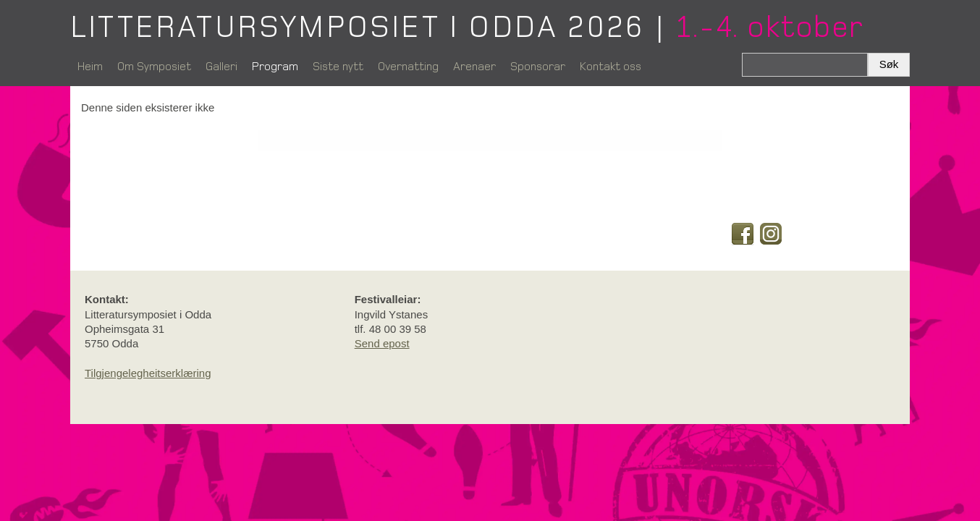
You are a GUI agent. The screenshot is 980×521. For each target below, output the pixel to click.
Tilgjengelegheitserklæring (148, 373)
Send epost (382, 343)
